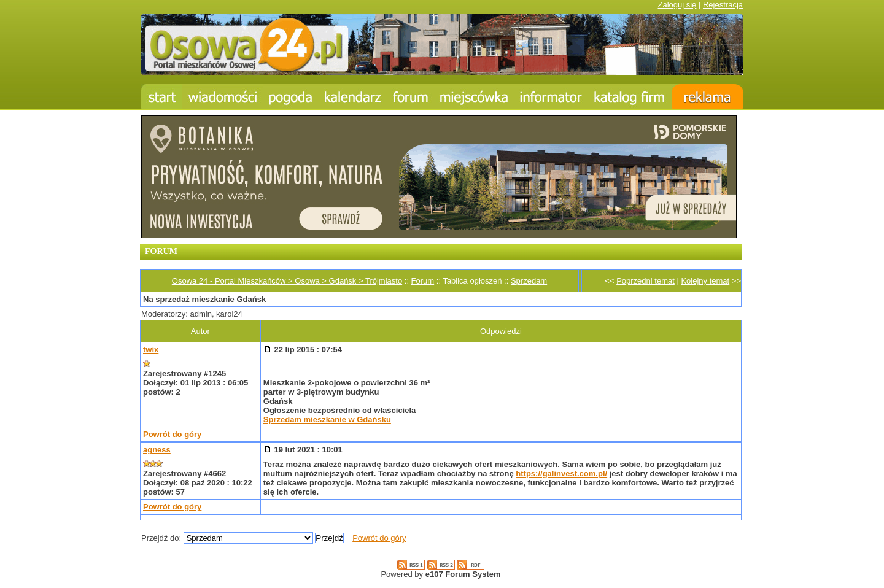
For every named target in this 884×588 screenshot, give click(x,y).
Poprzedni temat (646, 281)
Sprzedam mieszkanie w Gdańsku (327, 420)
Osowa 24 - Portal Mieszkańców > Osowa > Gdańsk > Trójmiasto (287, 281)
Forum (423, 281)
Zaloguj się (677, 5)
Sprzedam (529, 281)
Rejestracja (723, 5)
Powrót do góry (172, 434)
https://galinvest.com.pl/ (561, 474)
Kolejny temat (705, 281)
